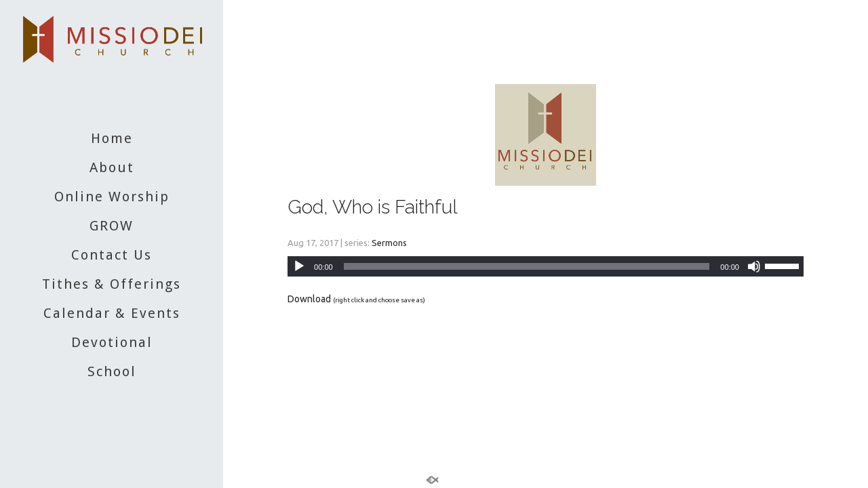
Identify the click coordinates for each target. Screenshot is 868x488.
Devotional (112, 342)
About (112, 167)
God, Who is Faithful (373, 207)
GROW (112, 226)
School (112, 371)
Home (112, 138)
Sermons (389, 243)
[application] (546, 266)
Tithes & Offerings (112, 284)
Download (309, 299)
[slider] (527, 266)
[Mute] (754, 266)
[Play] (299, 266)
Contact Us (112, 255)
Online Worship (112, 197)
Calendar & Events (112, 313)
